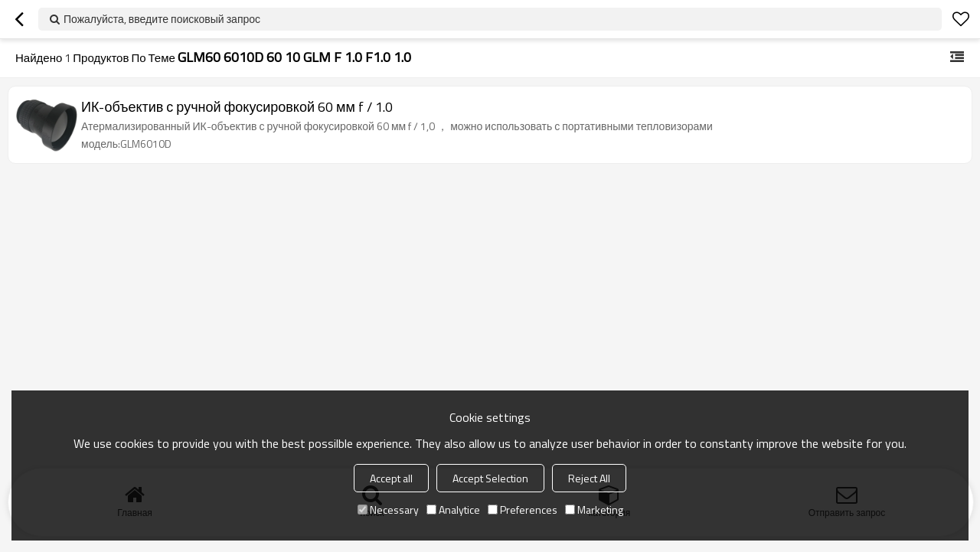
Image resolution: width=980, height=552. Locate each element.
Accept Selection (490, 478)
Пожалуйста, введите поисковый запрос (162, 19)
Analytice (453, 510)
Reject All (589, 478)
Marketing (594, 510)
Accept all (391, 478)
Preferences (523, 510)
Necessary (388, 510)
